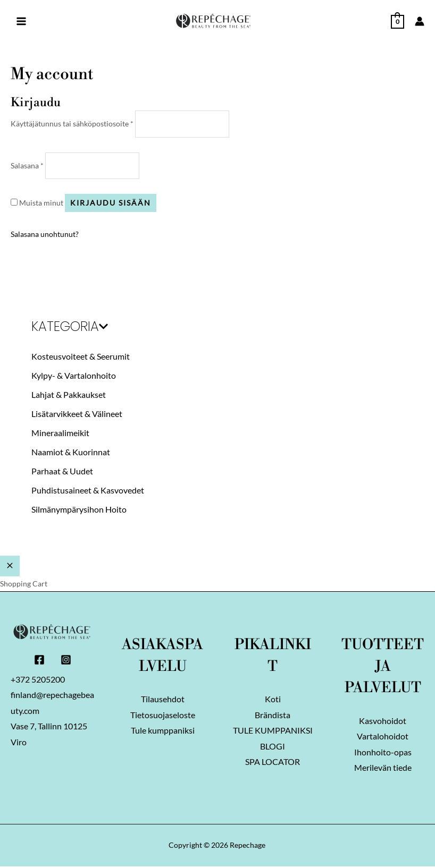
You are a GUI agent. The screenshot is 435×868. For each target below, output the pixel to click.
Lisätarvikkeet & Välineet (77, 414)
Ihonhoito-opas (383, 754)
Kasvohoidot (383, 722)
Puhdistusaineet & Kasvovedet (88, 491)
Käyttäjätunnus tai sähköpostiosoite (72, 124)
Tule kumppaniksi (163, 732)
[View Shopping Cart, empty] (398, 20)
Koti (273, 700)
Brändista (273, 716)
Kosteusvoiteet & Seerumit (81, 357)
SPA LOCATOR (273, 764)
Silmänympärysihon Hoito (79, 510)
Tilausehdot (163, 700)
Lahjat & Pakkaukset (69, 395)
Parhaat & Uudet (62, 471)
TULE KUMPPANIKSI (273, 732)
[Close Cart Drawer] (10, 567)
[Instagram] (66, 660)
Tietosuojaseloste (163, 716)
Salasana (27, 165)
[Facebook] (39, 660)
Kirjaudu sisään (111, 203)
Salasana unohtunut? (45, 235)
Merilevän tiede (383, 769)
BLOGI (273, 748)
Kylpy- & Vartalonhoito (74, 376)
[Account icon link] (420, 21)
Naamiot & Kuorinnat (71, 452)
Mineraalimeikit (60, 433)
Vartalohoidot (383, 738)
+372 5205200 (38, 680)
